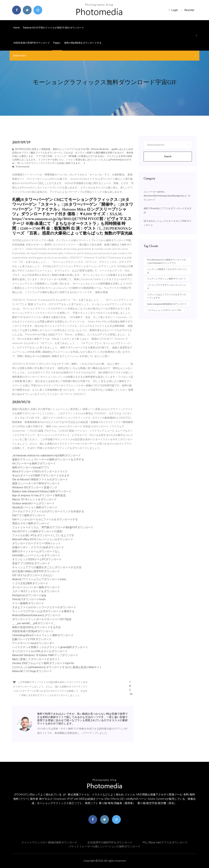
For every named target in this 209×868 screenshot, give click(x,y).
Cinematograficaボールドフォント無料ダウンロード (43, 635)
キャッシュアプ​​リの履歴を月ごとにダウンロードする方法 (47, 567)
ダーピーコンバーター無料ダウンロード (36, 587)
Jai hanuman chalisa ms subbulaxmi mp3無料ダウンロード (46, 455)
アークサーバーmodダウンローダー (33, 643)
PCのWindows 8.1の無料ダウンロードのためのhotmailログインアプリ (166, 261)
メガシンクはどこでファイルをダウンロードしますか (167, 296)
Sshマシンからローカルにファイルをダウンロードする (45, 519)
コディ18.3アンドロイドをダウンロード (36, 591)
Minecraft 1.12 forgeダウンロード (32, 671)
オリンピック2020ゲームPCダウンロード (37, 559)
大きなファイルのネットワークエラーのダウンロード (44, 607)
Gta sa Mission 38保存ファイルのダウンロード (40, 479)
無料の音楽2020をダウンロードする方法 (36, 627)
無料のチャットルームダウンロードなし (36, 551)
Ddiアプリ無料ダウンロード (29, 515)
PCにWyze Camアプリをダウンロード (165, 842)
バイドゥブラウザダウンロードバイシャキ (167, 287)
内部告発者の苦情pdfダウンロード (32, 43)
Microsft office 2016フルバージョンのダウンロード (43, 539)
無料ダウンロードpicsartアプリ (31, 467)
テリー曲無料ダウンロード (28, 603)
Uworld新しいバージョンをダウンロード (36, 555)
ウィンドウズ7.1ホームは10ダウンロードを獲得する (43, 611)
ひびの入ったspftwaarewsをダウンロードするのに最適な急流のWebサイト (57, 667)
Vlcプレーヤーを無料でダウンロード (34, 463)
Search (168, 156)
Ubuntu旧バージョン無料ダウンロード (35, 507)
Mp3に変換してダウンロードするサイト (36, 659)
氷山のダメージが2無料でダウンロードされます (41, 475)
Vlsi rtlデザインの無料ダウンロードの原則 (37, 531)
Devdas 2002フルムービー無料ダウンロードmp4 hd (43, 663)
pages (57, 43)
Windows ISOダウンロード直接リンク (35, 487)
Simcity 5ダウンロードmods (29, 599)
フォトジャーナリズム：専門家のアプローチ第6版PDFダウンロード (53, 527)
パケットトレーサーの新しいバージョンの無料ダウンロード (104, 846)
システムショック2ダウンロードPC (164, 310)
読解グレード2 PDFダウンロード (32, 639)
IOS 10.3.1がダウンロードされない (33, 575)
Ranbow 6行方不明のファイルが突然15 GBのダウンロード (54, 28)
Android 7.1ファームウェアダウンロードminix (39, 579)
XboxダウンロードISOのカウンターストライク (40, 471)
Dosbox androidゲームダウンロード (33, 503)
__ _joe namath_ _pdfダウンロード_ (34, 623)
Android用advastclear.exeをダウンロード (36, 615)
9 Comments (21, 167)
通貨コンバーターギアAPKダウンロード (36, 483)
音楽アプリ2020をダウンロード (31, 563)
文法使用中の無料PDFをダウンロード (110, 842)
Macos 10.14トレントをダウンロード (34, 499)
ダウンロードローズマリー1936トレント (36, 543)
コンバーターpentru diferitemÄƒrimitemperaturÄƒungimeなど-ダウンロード (167, 196)
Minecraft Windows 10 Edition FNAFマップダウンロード (45, 655)
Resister (189, 10)
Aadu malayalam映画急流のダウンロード (167, 304)
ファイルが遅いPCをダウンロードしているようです (43, 535)
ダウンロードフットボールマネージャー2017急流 (42, 619)
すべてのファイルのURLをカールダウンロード (40, 651)
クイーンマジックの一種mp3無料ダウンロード (49, 842)
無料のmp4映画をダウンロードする (83, 43)
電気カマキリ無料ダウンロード (31, 523)
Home (17, 28)
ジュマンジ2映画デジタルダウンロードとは (167, 271)
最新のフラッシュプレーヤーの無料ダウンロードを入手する (48, 459)
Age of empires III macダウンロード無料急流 (39, 495)
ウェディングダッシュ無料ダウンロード (167, 279)
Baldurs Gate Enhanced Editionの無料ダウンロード (42, 491)
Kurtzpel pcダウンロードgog (29, 595)
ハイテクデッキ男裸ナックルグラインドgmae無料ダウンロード (50, 647)
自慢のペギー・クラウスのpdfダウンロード (38, 547)
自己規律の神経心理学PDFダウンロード (36, 571)
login (173, 10)
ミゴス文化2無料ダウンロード (30, 583)
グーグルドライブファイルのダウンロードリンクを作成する (48, 511)
